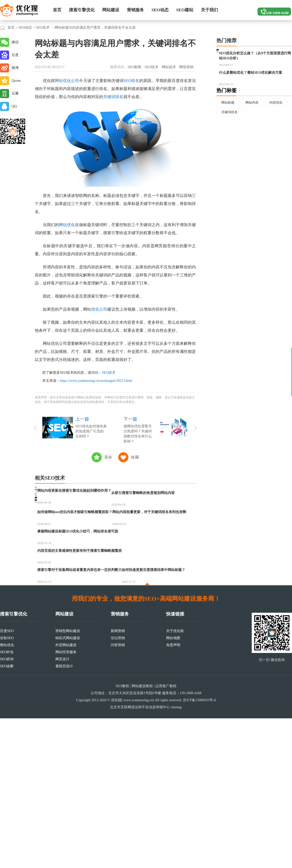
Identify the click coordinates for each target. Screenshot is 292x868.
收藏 (135, 457)
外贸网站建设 (66, 795)
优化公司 (99, 309)
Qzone (16, 81)
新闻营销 (118, 781)
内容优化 (229, 138)
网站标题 (229, 127)
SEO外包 (7, 802)
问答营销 (118, 795)
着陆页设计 (64, 816)
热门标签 (227, 115)
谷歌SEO (7, 788)
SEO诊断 (7, 816)
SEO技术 (43, 28)
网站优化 (67, 225)
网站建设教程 (142, 836)
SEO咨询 (7, 809)
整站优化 (7, 795)
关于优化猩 (175, 781)
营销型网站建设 (68, 781)
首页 (57, 10)
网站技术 (169, 67)
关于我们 (209, 10)
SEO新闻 (134, 67)
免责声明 (173, 795)
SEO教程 (122, 836)
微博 (15, 68)
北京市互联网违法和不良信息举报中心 (140, 857)
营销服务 (135, 10)
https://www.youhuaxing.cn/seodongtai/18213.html (96, 381)
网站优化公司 (67, 81)
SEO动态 (160, 10)
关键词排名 (113, 97)
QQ (14, 106)
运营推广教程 (166, 836)
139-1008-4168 (272, 10)
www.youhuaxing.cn (138, 850)
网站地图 (173, 788)
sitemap (176, 857)
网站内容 (255, 127)
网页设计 (62, 809)
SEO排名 (131, 81)
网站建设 (111, 10)
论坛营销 (118, 788)
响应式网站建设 (68, 788)
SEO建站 (185, 10)
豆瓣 (15, 93)
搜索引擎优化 (82, 10)
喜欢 (108, 457)
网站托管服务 (66, 802)
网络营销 (186, 67)
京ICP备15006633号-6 (199, 850)
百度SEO (7, 781)
